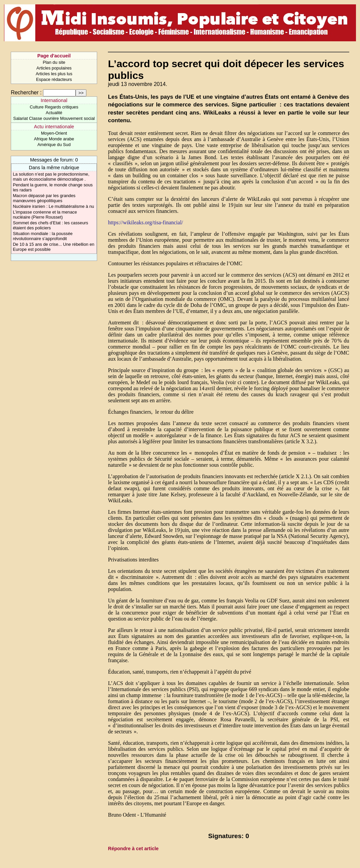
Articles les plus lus (54, 74)
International (54, 100)
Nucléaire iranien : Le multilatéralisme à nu (53, 206)
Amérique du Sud (54, 145)
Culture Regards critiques (54, 107)
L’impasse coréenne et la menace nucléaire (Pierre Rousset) (45, 215)
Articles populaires (54, 68)
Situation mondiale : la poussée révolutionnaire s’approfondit (43, 236)
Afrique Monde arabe (54, 139)
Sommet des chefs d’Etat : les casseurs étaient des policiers (50, 225)
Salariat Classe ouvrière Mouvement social (54, 118)
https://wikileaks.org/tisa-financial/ (145, 222)
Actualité (54, 113)
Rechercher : (26, 93)
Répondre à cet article (133, 849)
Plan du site (54, 62)
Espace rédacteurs (54, 79)
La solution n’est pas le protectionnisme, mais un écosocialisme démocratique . (51, 177)
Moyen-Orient (54, 133)
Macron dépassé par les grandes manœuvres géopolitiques (44, 198)
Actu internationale (54, 127)
